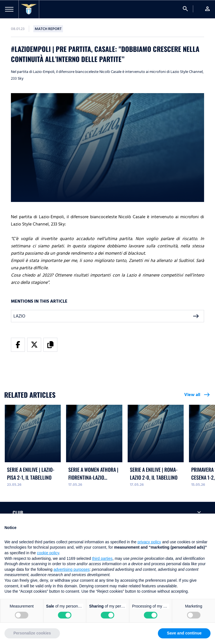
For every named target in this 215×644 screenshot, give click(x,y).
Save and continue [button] (184, 633)
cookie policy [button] (48, 553)
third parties (102, 558)
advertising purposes (72, 569)
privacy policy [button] (149, 542)
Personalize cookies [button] (32, 633)
